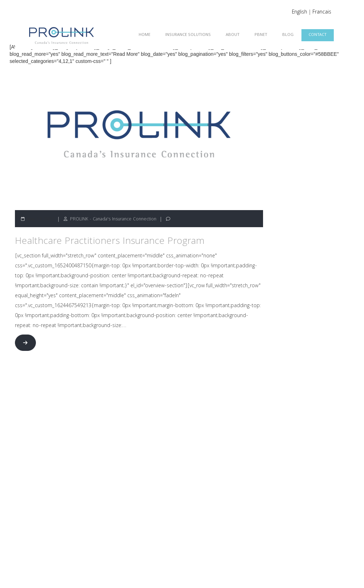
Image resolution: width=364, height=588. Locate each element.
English (299, 12)
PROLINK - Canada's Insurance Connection (113, 220)
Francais (322, 12)
